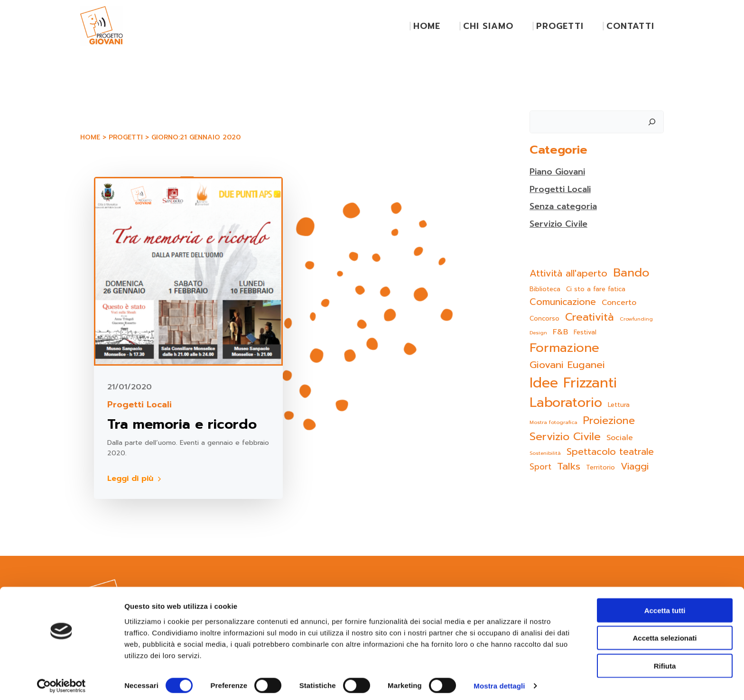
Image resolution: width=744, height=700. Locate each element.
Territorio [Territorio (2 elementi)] (600, 467)
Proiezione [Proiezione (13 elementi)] (609, 421)
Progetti (125, 138)
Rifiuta (665, 661)
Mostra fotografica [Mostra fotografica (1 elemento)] (553, 422)
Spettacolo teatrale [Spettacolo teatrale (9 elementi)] (610, 452)
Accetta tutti (665, 605)
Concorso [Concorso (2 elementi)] (544, 318)
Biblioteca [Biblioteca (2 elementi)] (544, 289)
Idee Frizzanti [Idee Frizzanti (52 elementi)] (573, 383)
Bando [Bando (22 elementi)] (631, 273)
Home (90, 138)
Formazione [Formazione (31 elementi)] (564, 348)
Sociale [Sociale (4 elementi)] (619, 437)
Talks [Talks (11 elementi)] (568, 466)
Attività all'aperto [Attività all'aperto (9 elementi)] (568, 273)
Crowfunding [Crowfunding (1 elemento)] (636, 318)
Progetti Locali (140, 405)
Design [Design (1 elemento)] (538, 332)
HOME (427, 26)
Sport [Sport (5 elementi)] (540, 467)
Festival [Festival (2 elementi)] (585, 332)
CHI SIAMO (489, 26)
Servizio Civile (558, 224)
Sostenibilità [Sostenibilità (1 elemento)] (545, 453)
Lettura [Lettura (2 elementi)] (618, 405)
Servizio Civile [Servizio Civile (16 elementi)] (565, 436)
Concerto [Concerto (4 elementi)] (618, 302)
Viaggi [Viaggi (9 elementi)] (634, 466)
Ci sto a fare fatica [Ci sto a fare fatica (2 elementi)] (595, 289)
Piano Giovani (557, 172)
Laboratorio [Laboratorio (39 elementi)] (565, 403)
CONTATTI (631, 26)
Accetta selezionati (665, 633)
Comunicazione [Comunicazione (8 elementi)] (562, 302)
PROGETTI (560, 26)
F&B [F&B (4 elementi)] (560, 332)
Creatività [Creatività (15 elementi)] (589, 317)
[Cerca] (652, 121)
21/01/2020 (130, 387)
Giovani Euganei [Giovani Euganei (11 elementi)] (567, 365)
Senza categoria (564, 206)
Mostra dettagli (499, 681)
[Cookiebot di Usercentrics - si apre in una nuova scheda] (61, 682)
